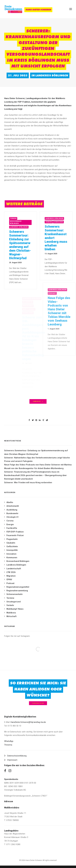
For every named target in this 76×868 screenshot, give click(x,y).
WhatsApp (9, 741)
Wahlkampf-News (15, 609)
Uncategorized (14, 602)
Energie (10, 524)
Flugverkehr (12, 539)
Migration (11, 576)
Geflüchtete (12, 546)
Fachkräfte (12, 528)
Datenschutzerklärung (17, 756)
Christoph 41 (13, 517)
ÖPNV (9, 580)
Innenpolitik (12, 550)
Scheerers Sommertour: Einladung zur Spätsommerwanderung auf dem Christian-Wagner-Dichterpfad (26, 245)
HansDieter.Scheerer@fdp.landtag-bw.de (28, 722)
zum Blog (38, 401)
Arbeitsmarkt (13, 506)
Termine (19, 218)
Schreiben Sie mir (38, 703)
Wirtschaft (12, 616)
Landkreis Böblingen (52, 75)
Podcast (10, 583)
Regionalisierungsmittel (18, 587)
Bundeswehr (12, 513)
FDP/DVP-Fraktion (15, 532)
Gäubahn (11, 543)
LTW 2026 (11, 572)
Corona (10, 521)
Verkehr (10, 605)
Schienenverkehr (15, 594)
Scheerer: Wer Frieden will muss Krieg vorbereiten (28, 483)
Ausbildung (12, 510)
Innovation (11, 554)
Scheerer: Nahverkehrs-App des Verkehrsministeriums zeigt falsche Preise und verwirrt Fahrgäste (37, 459)
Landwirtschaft (14, 569)
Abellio (10, 502)
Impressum (12, 760)
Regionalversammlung (17, 591)
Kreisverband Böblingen (21, 222)
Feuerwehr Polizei (15, 535)
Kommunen (70, 222)
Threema (8, 745)
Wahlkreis (11, 613)
